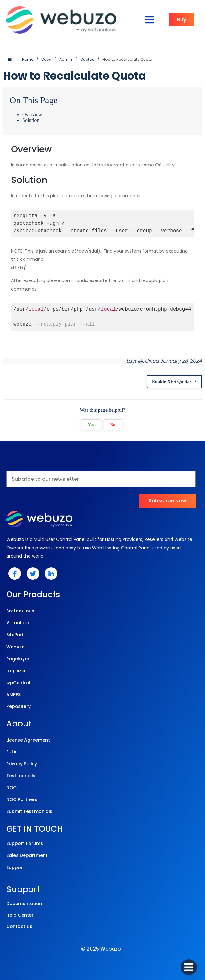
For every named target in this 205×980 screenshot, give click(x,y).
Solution (31, 120)
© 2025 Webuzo (101, 949)
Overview (32, 115)
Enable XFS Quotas (172, 382)
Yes (91, 425)
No (113, 425)
